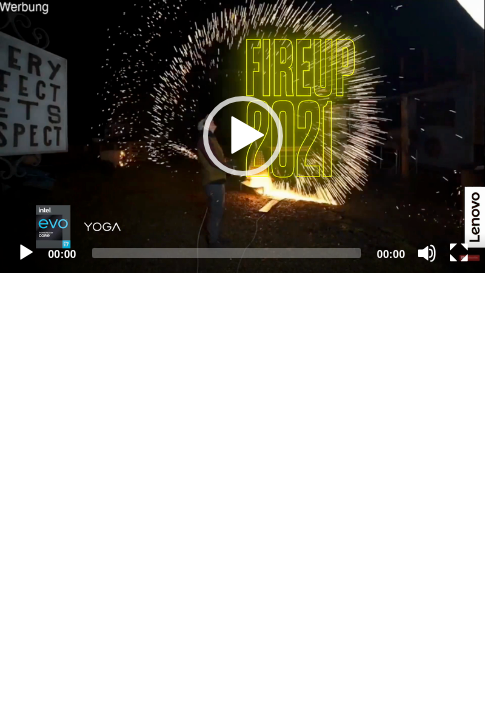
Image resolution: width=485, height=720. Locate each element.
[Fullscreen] (459, 253)
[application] (242, 136)
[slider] (226, 253)
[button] (243, 136)
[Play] (26, 253)
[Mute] (427, 253)
